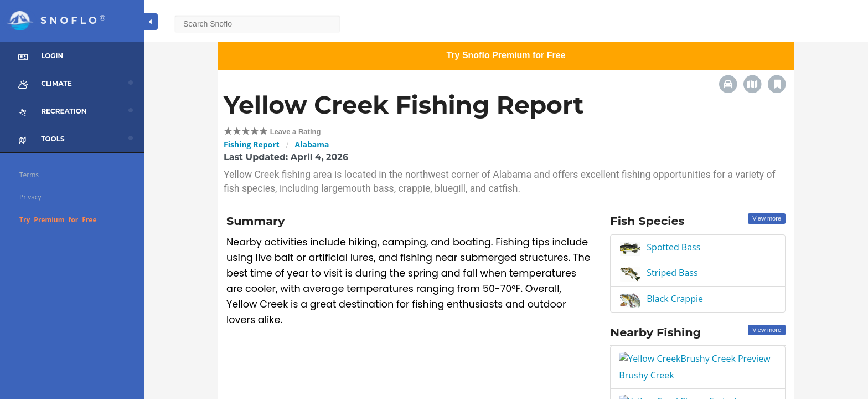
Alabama (312, 144)
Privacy (30, 197)
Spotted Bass (673, 247)
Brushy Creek (647, 359)
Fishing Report (252, 144)
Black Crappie (675, 299)
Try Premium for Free (58, 220)
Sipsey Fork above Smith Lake (681, 387)
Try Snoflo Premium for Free (506, 55)
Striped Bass (672, 273)
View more (767, 218)
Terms (29, 175)
